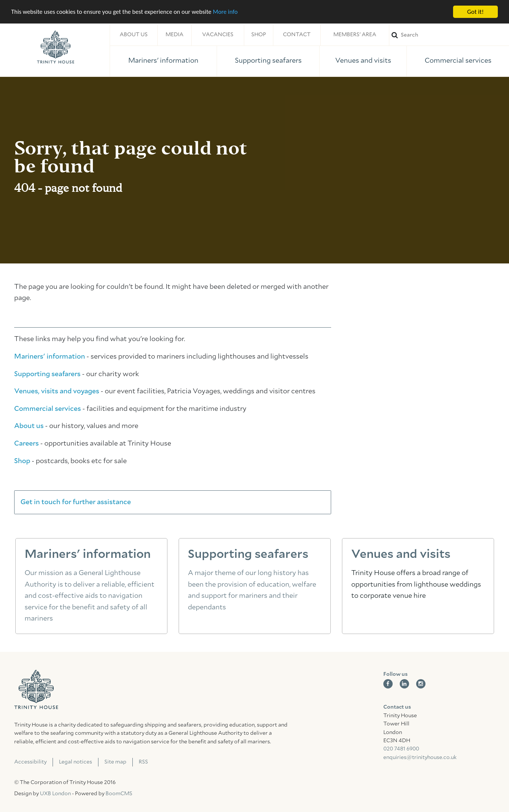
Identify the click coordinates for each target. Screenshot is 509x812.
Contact (297, 35)
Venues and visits (363, 61)
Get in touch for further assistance (76, 502)
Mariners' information (163, 61)
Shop (259, 35)
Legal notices (76, 762)
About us (134, 35)
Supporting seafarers (268, 61)
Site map (115, 762)
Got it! (475, 12)
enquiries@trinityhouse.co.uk (420, 758)
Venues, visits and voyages (57, 391)
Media (175, 35)
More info (229, 12)
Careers (26, 444)
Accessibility (30, 762)
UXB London (55, 794)
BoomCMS (119, 794)
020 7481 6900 (401, 749)
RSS (143, 762)
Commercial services (458, 61)
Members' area (355, 35)
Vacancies (218, 35)
